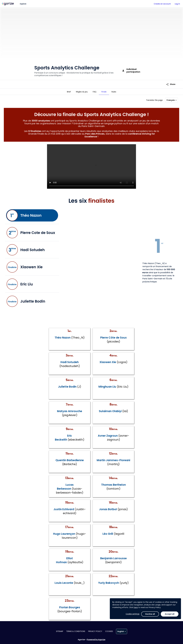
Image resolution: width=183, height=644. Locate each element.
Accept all (170, 614)
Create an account (162, 4)
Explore (23, 4)
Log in (177, 4)
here (136, 607)
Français (172, 99)
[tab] (69, 92)
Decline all (150, 614)
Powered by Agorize (96, 640)
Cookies (109, 631)
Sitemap (60, 631)
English (122, 631)
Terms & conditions (76, 631)
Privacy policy (95, 631)
